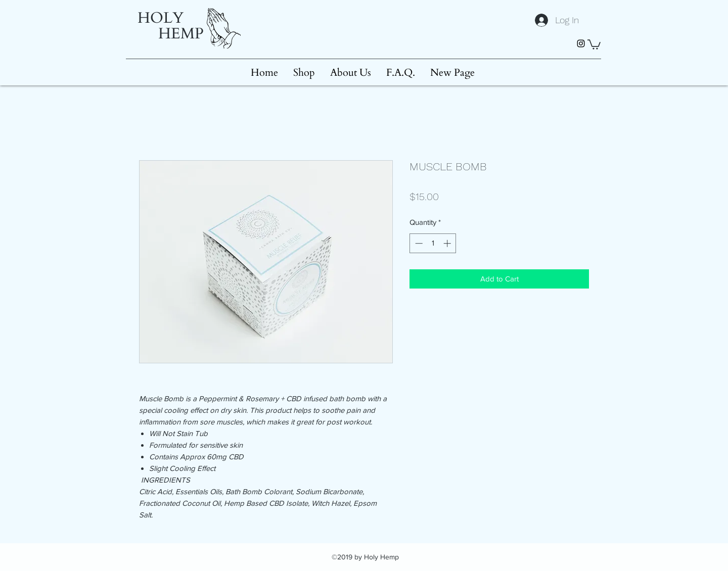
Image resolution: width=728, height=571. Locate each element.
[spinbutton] (433, 243)
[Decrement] (418, 243)
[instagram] (581, 43)
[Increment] (448, 243)
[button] (594, 44)
